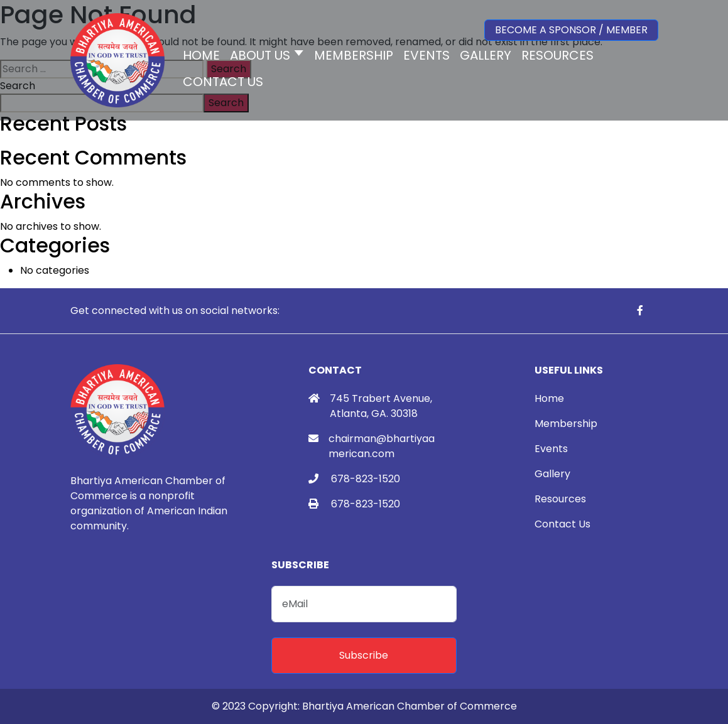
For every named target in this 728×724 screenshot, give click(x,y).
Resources (560, 499)
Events (551, 449)
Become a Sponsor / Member (571, 30)
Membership (566, 424)
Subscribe (364, 655)
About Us (260, 55)
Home (549, 398)
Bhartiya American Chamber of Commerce (410, 706)
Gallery (552, 474)
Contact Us (562, 524)
